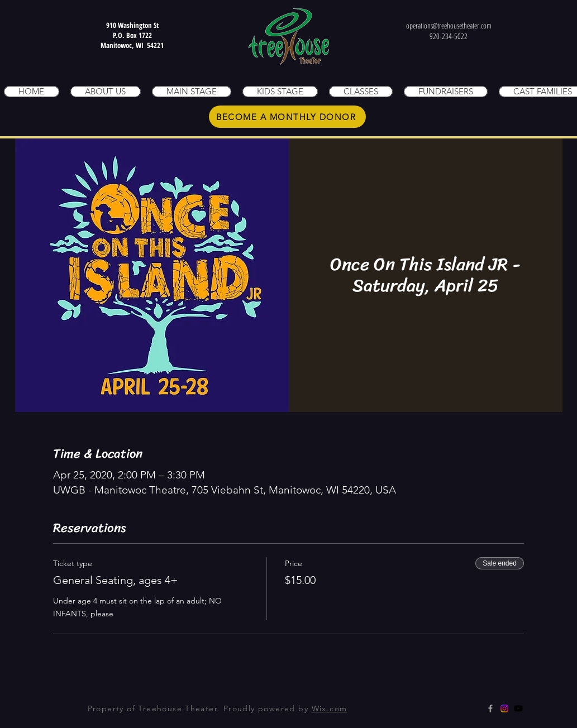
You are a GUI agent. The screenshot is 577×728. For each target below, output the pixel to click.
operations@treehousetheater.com (449, 25)
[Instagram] (504, 708)
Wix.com (330, 708)
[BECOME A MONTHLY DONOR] (287, 117)
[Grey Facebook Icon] (490, 708)
